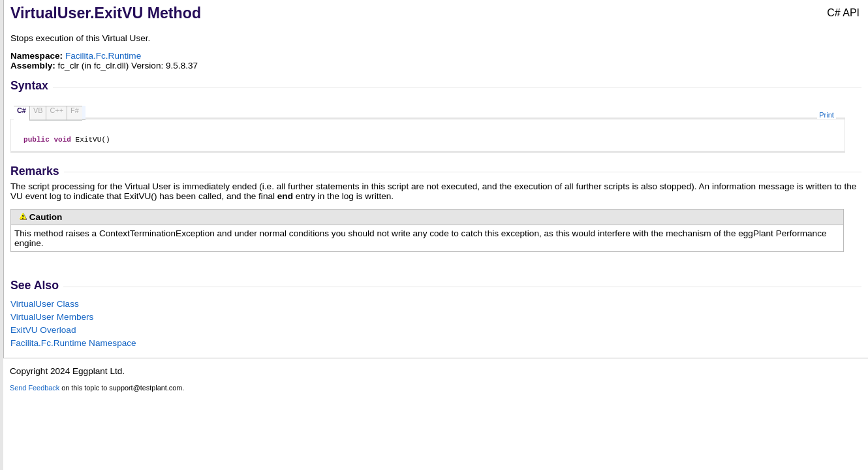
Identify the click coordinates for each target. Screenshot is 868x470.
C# (22, 110)
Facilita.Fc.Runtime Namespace (73, 345)
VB (38, 110)
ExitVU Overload (43, 332)
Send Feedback (35, 390)
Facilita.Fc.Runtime (103, 56)
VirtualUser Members (52, 319)
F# (75, 110)
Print (826, 115)
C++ (56, 110)
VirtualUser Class (45, 306)
